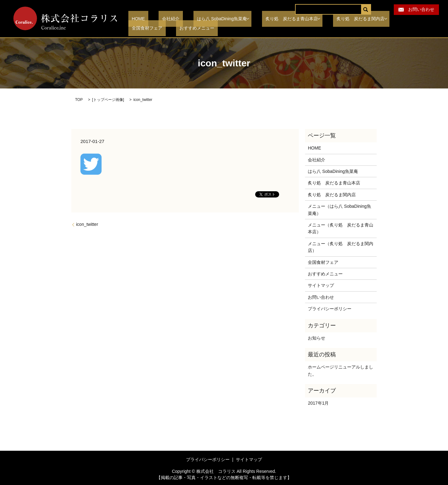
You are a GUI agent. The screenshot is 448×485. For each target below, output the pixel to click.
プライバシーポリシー (330, 309)
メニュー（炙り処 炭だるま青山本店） (341, 228)
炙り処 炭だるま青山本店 (273, 19)
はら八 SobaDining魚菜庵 (205, 19)
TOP (79, 100)
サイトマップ (321, 285)
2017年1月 (318, 403)
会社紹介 (161, 19)
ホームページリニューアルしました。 (341, 370)
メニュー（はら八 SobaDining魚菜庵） (339, 210)
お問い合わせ (416, 9)
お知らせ (317, 338)
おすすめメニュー (146, 28)
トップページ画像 (108, 100)
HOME (135, 19)
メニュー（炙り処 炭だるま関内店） (341, 247)
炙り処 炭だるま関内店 (340, 19)
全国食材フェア (396, 19)
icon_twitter (87, 224)
